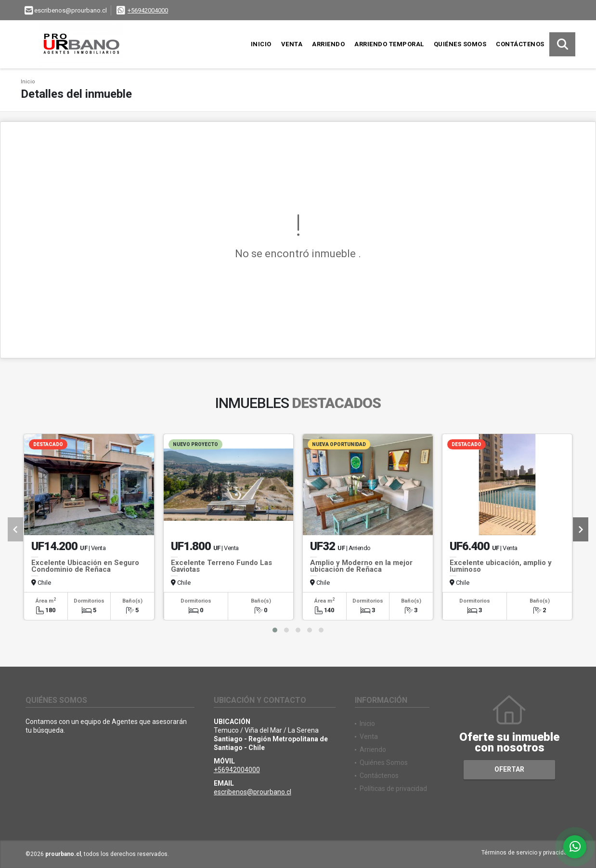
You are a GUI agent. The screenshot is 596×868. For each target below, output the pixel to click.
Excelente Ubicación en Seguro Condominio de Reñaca (85, 566)
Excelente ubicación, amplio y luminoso (501, 566)
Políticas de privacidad (393, 789)
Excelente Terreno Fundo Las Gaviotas (221, 566)
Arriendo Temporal (389, 44)
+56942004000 (148, 10)
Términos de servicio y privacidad (526, 853)
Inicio (261, 44)
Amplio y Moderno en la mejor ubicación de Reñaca (361, 566)
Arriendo (328, 44)
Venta (292, 44)
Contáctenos (520, 44)
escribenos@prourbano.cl (253, 792)
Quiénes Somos (460, 44)
